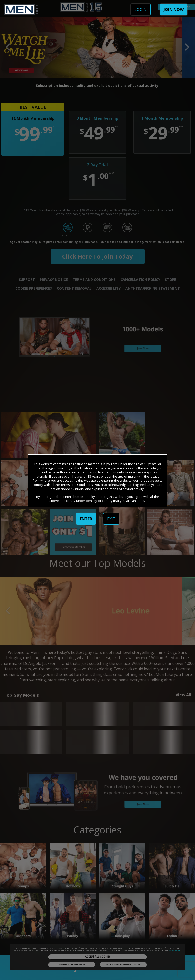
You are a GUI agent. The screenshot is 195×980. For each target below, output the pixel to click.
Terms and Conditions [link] (77, 485)
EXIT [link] (111, 519)
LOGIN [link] (141, 10)
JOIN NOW (174, 10)
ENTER (86, 519)
